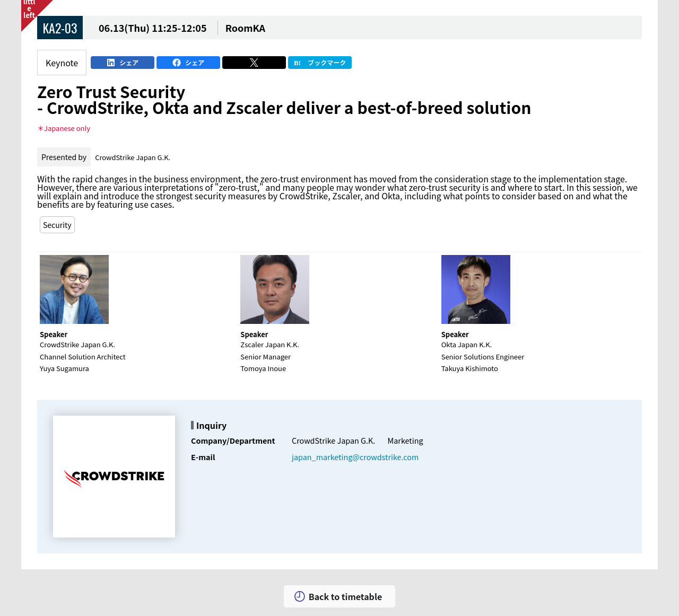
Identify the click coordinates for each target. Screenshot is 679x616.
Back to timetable (345, 596)
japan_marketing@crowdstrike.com (355, 457)
